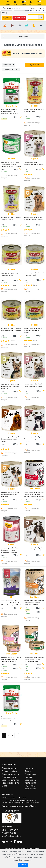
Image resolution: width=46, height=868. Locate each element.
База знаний (31, 780)
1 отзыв (36, 285)
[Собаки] (12, 26)
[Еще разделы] (41, 26)
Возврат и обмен (10, 771)
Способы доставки (11, 774)
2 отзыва (13, 285)
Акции (28, 771)
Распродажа (31, 774)
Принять (23, 865)
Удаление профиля (11, 783)
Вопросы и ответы (10, 780)
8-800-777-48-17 (9, 833)
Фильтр (35, 65)
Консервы (15, 36)
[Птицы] (34, 26)
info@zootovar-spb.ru (11, 836)
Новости (29, 768)
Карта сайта (30, 783)
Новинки (29, 777)
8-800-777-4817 (38, 8)
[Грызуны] (19, 26)
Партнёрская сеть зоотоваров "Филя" (19, 806)
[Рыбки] (27, 26)
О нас (4, 786)
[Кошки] (5, 26)
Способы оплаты (10, 768)
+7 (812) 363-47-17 (10, 830)
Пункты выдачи (9, 777)
